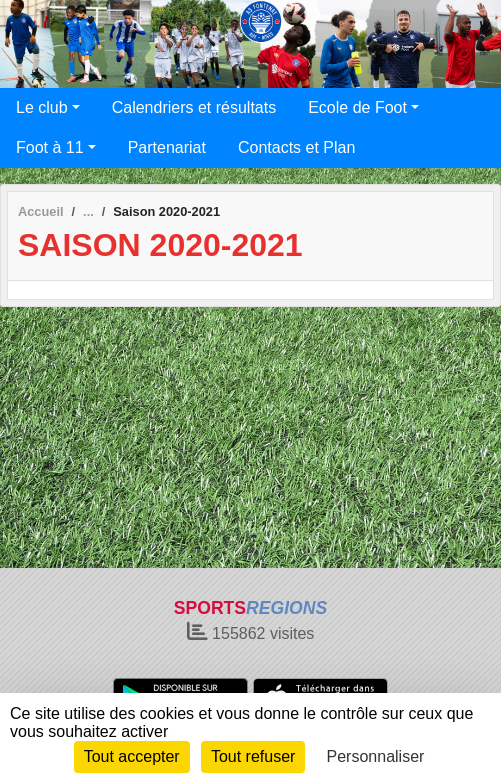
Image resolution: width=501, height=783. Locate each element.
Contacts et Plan (296, 147)
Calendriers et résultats (194, 107)
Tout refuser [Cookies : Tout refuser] (253, 756)
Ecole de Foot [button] (357, 107)
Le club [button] (42, 107)
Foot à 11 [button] (50, 147)
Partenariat (167, 147)
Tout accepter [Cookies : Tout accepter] (132, 756)
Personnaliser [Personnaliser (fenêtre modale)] (376, 756)
